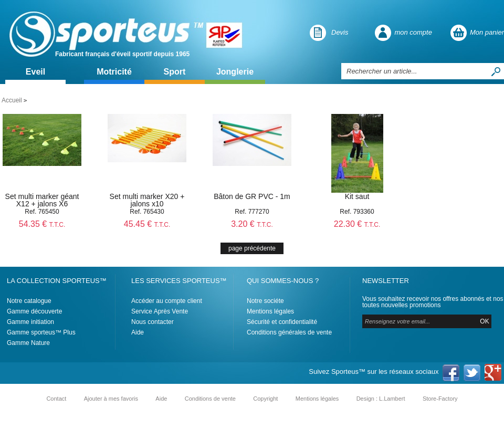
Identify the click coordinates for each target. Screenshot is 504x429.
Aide (138, 332)
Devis (340, 32)
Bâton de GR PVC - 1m (252, 196)
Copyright (265, 399)
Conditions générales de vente (289, 332)
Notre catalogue (29, 301)
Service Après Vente (160, 311)
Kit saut (357, 196)
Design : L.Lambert (381, 399)
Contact (56, 399)
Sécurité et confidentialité (282, 322)
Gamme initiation (30, 322)
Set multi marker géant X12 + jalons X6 (42, 200)
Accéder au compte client (167, 301)
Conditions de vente (210, 399)
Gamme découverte (34, 311)
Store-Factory (440, 399)
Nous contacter (153, 322)
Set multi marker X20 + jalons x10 (147, 200)
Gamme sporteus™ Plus (41, 332)
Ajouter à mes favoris (111, 399)
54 (42, 224)
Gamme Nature (28, 343)
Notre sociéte (265, 301)
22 (357, 224)
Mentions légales (270, 311)
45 (147, 224)
